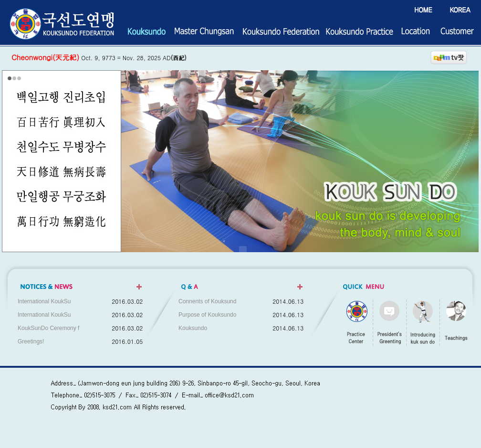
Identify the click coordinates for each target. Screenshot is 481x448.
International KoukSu (44, 301)
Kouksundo (193, 328)
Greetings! (31, 341)
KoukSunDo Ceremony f (48, 328)
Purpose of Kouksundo (207, 315)
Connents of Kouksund (207, 301)
